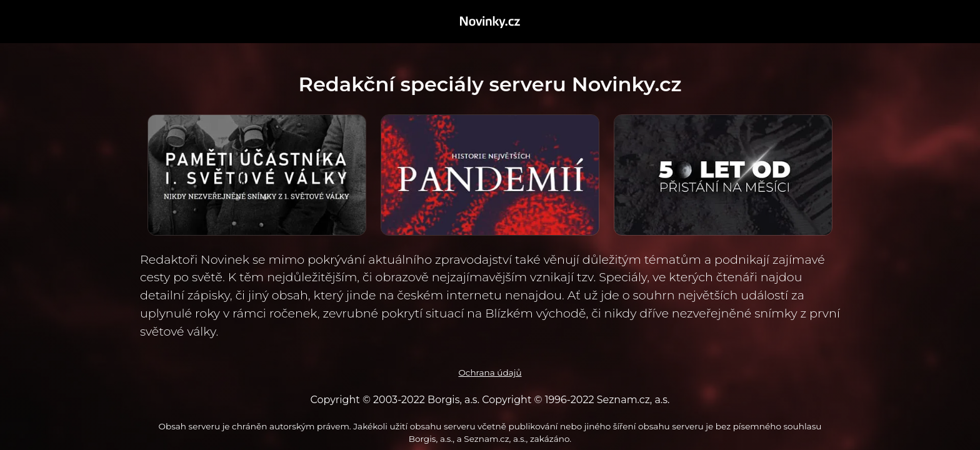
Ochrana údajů (490, 372)
